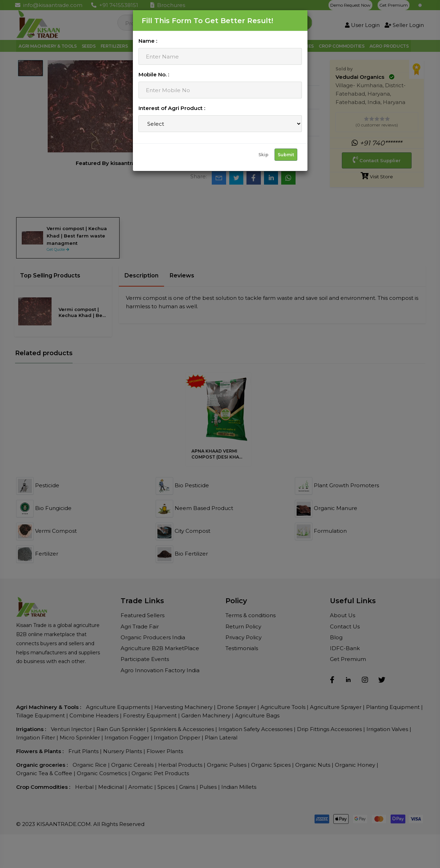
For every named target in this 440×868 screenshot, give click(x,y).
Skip (263, 155)
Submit (286, 155)
